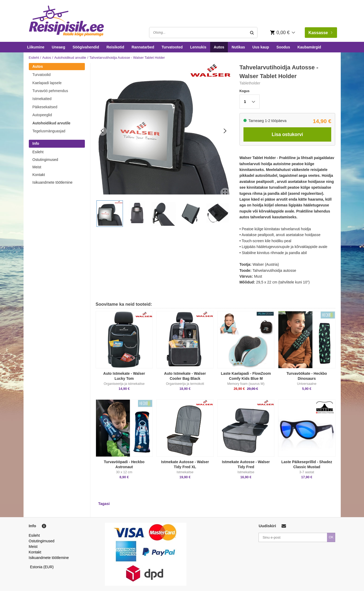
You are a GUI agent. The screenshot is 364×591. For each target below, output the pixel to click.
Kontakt (39, 175)
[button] (110, 214)
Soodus (283, 47)
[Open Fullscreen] (225, 193)
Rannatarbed (143, 47)
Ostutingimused (45, 160)
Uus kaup (261, 47)
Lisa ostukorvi (287, 134)
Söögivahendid (86, 47)
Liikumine (36, 47)
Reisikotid (115, 47)
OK (331, 537)
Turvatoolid (42, 75)
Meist (37, 167)
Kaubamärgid (309, 47)
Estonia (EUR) (42, 567)
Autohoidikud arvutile (70, 58)
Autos (219, 47)
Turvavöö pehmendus (50, 91)
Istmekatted (42, 99)
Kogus (245, 91)
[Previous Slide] (102, 131)
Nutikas (238, 47)
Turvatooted (172, 47)
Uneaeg (59, 47)
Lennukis (198, 47)
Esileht (34, 58)
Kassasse (320, 33)
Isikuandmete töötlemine (53, 182)
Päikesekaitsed (45, 107)
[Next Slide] (225, 131)
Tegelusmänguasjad (49, 131)
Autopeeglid (42, 115)
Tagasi (104, 504)
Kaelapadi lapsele (47, 83)
